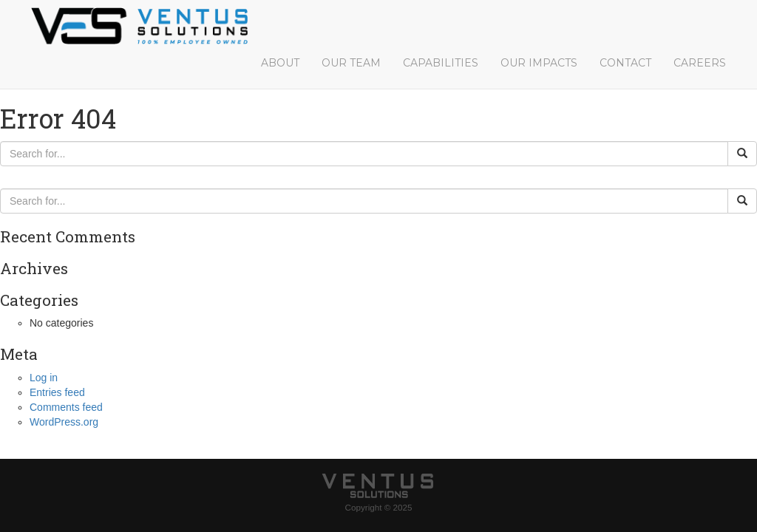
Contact (625, 63)
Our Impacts (539, 63)
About (280, 63)
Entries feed (57, 392)
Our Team (351, 63)
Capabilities (441, 63)
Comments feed (66, 407)
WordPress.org (64, 422)
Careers (700, 63)
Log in (44, 378)
